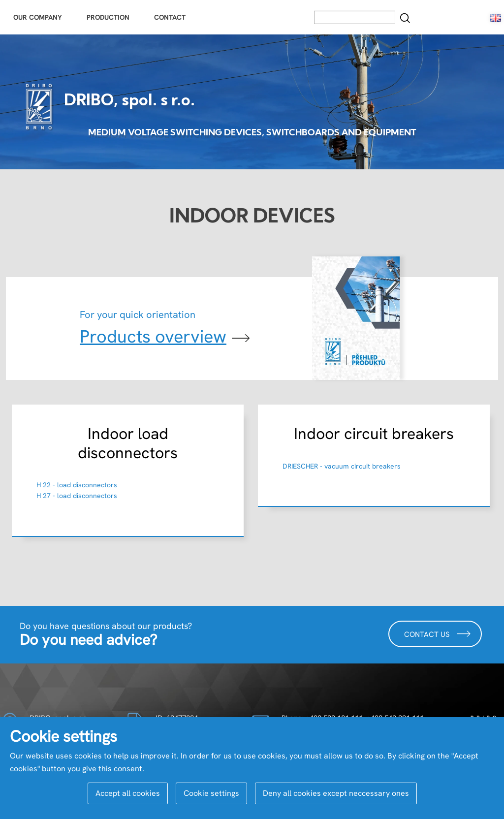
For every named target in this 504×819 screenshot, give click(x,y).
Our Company (38, 17)
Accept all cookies (128, 793)
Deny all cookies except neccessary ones (336, 793)
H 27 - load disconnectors (77, 496)
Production (108, 17)
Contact (170, 17)
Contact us (438, 634)
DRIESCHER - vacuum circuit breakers (342, 466)
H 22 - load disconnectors (77, 485)
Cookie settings (211, 793)
